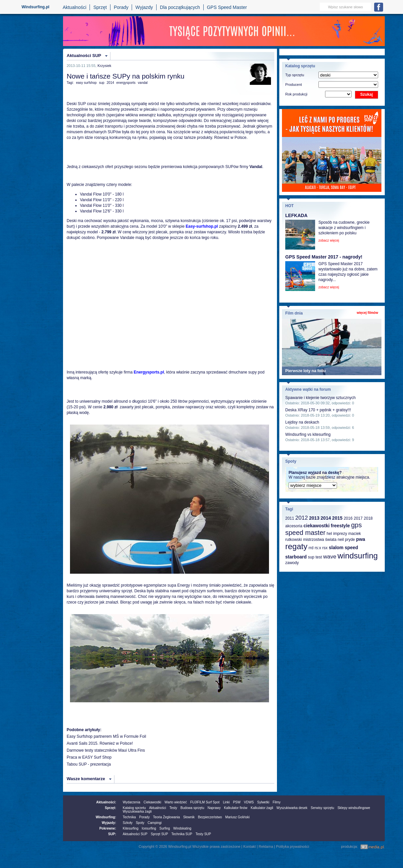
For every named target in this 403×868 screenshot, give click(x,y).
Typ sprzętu (295, 75)
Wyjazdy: (109, 823)
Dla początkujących (180, 7)
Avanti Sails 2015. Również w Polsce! (100, 743)
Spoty (140, 823)
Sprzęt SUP (159, 834)
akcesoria (294, 526)
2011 (290, 518)
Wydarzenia (132, 802)
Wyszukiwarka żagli (137, 811)
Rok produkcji (296, 94)
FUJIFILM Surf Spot (205, 802)
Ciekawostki (152, 802)
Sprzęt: (110, 808)
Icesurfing (149, 828)
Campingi (155, 823)
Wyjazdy (144, 7)
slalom (336, 548)
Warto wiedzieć (176, 802)
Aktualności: (106, 802)
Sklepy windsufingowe (354, 808)
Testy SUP (203, 834)
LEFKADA (296, 215)
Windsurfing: (106, 817)
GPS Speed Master (227, 7)
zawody (292, 563)
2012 (302, 518)
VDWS (249, 802)
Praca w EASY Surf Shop (89, 757)
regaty (296, 546)
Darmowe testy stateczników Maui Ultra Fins (106, 750)
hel (329, 534)
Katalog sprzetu (134, 808)
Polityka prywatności (293, 846)
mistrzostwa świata (320, 540)
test (319, 557)
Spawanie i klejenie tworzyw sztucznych (320, 398)
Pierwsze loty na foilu (305, 371)
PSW (237, 802)
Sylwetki (263, 802)
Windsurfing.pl (35, 7)
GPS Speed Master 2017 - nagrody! (324, 257)
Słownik (189, 817)
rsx (325, 548)
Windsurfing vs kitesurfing (308, 434)
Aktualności (75, 7)
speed (351, 548)
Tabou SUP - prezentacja (89, 764)
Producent (294, 85)
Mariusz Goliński (237, 817)
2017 (358, 518)
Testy (173, 808)
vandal (143, 83)
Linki (226, 802)
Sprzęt (100, 7)
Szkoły (128, 823)
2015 (337, 518)
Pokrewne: (108, 828)
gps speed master (324, 529)
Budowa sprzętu (192, 808)
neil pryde (346, 540)
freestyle (340, 526)
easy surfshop (86, 83)
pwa (361, 539)
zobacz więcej (329, 240)
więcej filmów (368, 313)
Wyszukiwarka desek (292, 808)
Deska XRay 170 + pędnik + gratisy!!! (318, 410)
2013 (314, 518)
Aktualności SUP (84, 56)
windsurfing (357, 556)
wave (330, 557)
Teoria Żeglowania (166, 817)
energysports (126, 83)
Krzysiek (104, 66)
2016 (348, 518)
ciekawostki (317, 526)
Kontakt (250, 846)
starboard (296, 557)
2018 (368, 518)
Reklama (266, 846)
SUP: (112, 834)
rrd (311, 548)
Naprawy (214, 808)
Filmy (277, 802)
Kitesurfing (131, 828)
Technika (129, 817)
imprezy (340, 534)
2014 (110, 83)
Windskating (182, 828)
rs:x (318, 548)
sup (101, 83)
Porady (121, 7)
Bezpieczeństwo (210, 817)
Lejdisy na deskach (302, 422)
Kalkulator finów (236, 808)
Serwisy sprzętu (323, 808)
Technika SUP (182, 834)
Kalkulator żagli (262, 808)
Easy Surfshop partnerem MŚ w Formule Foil (106, 736)
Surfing (165, 828)
